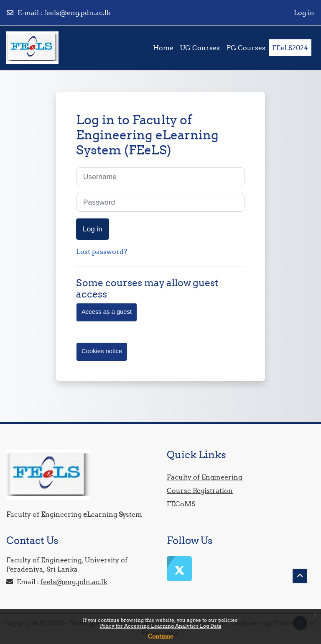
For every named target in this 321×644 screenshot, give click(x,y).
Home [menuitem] (163, 48)
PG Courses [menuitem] (246, 48)
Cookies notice (102, 351)
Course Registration (200, 490)
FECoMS (181, 504)
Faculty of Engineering (204, 477)
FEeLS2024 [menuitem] (290, 48)
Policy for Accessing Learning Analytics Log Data (161, 626)
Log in (304, 13)
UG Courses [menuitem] (200, 48)
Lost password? (102, 251)
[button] (300, 576)
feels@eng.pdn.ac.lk (77, 13)
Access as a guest (107, 312)
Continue (161, 636)
